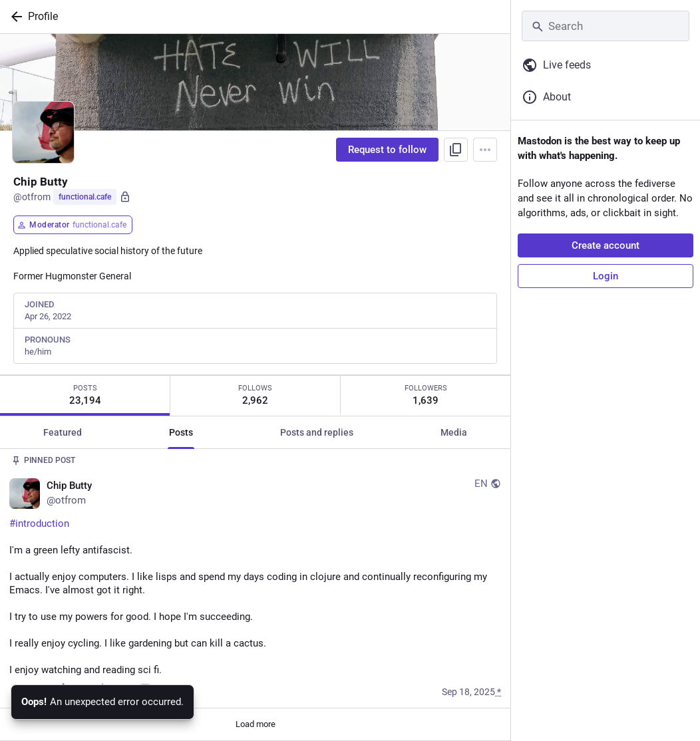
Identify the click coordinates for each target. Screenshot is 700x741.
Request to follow (387, 150)
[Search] (606, 26)
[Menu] (485, 150)
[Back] (14, 17)
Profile (43, 16)
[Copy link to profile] (456, 150)
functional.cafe (85, 197)
